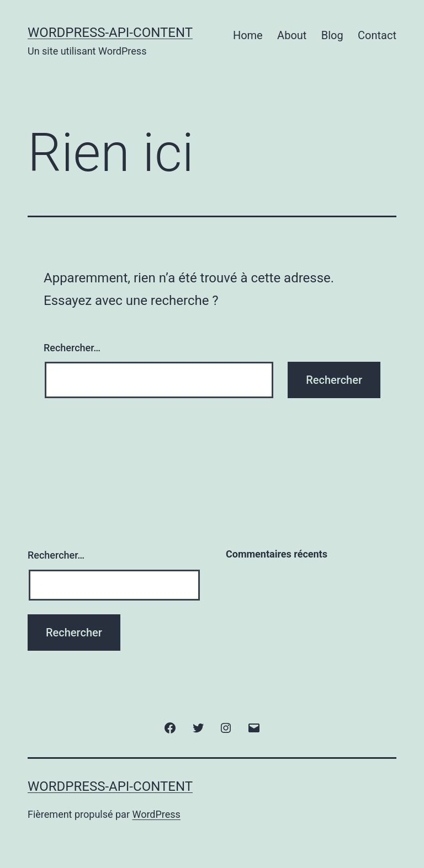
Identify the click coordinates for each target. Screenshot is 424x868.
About (292, 35)
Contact (377, 35)
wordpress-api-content (110, 33)
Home (248, 35)
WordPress (156, 814)
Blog (332, 35)
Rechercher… (72, 348)
